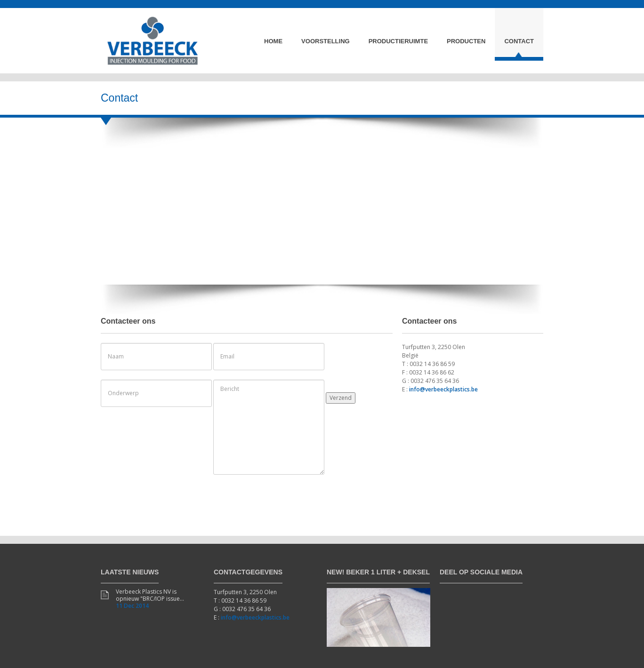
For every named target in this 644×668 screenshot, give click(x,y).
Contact (519, 41)
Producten (466, 41)
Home (273, 41)
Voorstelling (326, 41)
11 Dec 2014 (132, 606)
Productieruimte (398, 41)
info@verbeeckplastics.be (443, 389)
